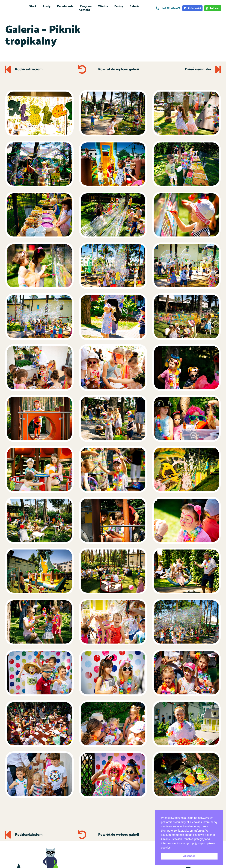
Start (33, 6)
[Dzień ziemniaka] (218, 69)
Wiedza (103, 6)
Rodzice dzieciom (29, 69)
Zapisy (119, 6)
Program (86, 6)
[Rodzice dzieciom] (8, 69)
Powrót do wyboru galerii (119, 69)
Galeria (135, 6)
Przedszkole (65, 6)
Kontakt (84, 10)
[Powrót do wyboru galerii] (82, 69)
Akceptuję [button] (189, 856)
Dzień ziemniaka (198, 69)
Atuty (47, 6)
